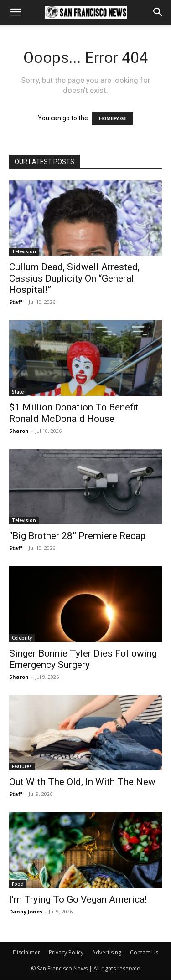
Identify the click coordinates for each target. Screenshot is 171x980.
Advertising (107, 952)
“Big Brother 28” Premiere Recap (77, 536)
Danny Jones (26, 911)
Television (24, 251)
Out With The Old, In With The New (82, 782)
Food (18, 884)
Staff (16, 302)
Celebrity (22, 638)
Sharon (19, 431)
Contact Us (144, 952)
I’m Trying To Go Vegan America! (78, 899)
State (18, 392)
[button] (16, 12)
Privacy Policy (66, 952)
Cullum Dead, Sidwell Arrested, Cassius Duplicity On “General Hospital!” (74, 278)
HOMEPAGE (113, 119)
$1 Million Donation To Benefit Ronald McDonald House (74, 413)
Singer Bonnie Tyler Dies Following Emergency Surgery (83, 659)
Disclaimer (26, 952)
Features (22, 766)
